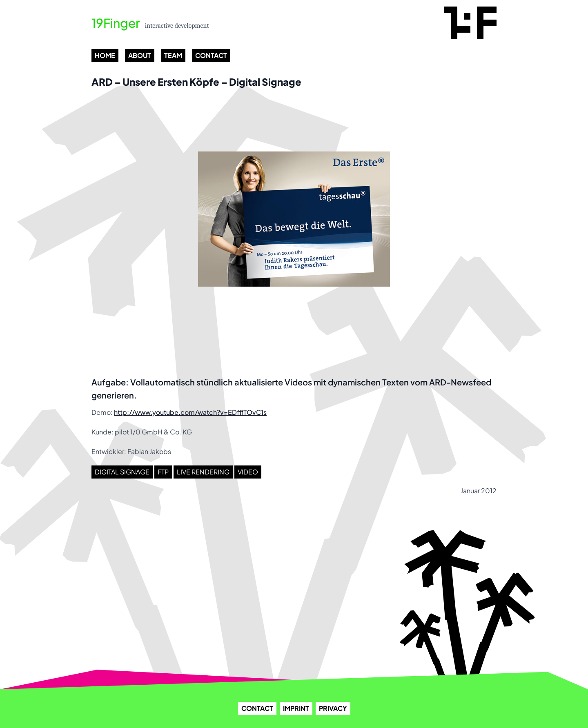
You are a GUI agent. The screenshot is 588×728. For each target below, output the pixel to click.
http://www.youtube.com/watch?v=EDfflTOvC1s (190, 412)
